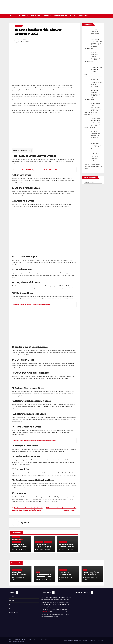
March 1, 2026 (65, 577)
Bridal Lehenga (48, 542)
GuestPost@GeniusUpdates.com (17, 641)
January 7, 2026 (90, 577)
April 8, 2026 (41, 580)
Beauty (85, 570)
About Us (12, 597)
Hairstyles (47, 16)
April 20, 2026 (18, 577)
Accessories (84, 16)
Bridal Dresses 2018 (17, 570)
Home (65, 640)
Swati (24, 39)
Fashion (73, 16)
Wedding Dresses (61, 16)
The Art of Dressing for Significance (65, 574)
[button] (103, 16)
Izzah (24, 549)
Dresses (25, 16)
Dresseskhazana (41, 640)
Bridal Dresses (19, 26)
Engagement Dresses (17, 540)
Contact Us (13, 605)
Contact (17, 16)
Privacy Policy (13, 613)
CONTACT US (46, 612)
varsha (49, 580)
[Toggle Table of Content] (29, 151)
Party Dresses (63, 570)
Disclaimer (12, 609)
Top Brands (36, 16)
